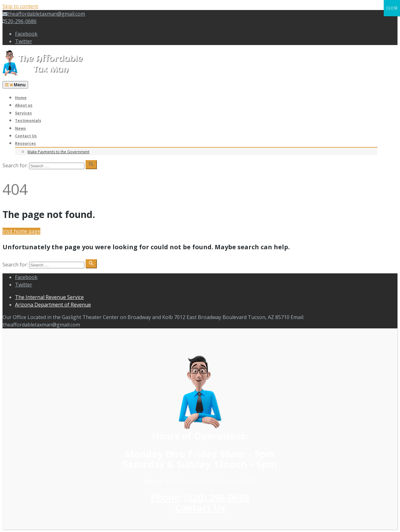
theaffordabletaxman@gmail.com (44, 14)
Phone (165, 497)
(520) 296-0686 (217, 497)
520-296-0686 (20, 21)
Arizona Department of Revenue (53, 305)
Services (23, 113)
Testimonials (28, 121)
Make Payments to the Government (58, 152)
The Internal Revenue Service (49, 297)
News (20, 128)
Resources (25, 143)
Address (153, 481)
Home (21, 98)
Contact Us (26, 136)
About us (24, 105)
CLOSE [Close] (392, 8)
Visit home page (21, 231)
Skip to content (20, 6)
